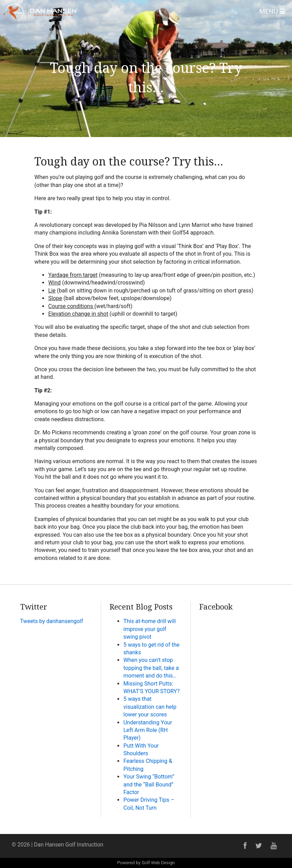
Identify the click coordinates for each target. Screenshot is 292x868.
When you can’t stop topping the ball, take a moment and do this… (151, 668)
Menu (272, 11)
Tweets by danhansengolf (52, 621)
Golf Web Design (158, 863)
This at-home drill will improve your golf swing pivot (149, 629)
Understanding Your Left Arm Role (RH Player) (148, 730)
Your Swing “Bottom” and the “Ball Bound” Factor (149, 784)
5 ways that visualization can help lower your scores (150, 707)
